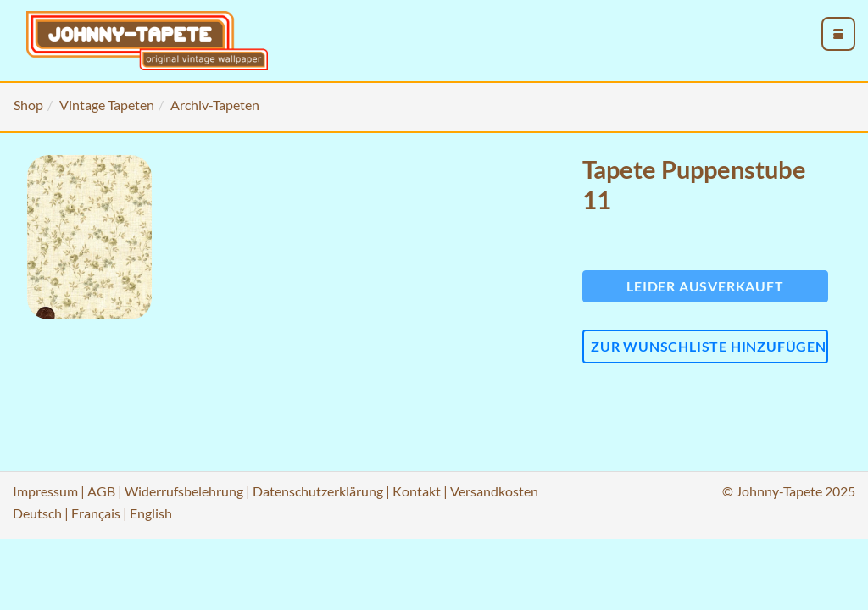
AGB (101, 491)
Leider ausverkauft (705, 286)
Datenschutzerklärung (318, 491)
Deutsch (37, 513)
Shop (28, 105)
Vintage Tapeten (107, 105)
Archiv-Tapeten (215, 105)
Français (96, 513)
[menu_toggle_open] (838, 34)
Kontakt (417, 491)
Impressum (45, 491)
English (151, 513)
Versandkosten (494, 491)
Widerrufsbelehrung (184, 491)
